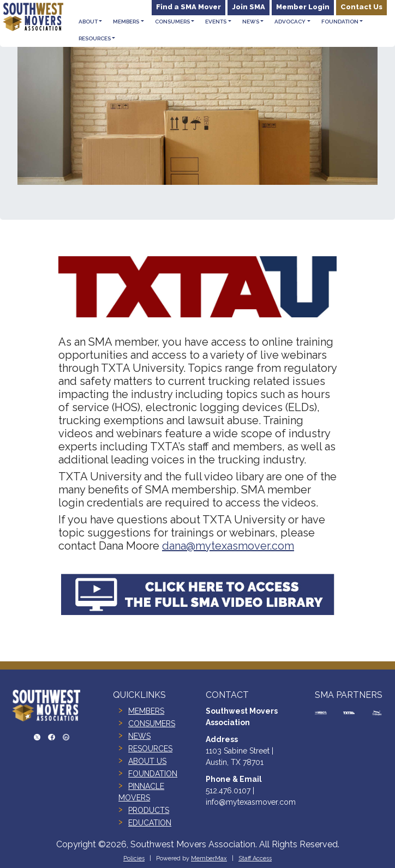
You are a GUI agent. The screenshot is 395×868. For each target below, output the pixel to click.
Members (126, 22)
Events (216, 22)
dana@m (184, 546)
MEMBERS (146, 711)
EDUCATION (150, 823)
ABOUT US (147, 761)
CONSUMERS (152, 724)
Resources (95, 38)
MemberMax (209, 858)
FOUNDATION (153, 774)
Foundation (340, 22)
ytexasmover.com (250, 546)
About (88, 22)
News (251, 22)
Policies (134, 858)
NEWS (139, 736)
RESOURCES (150, 749)
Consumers (172, 22)
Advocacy (290, 22)
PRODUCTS (149, 810)
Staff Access (255, 858)
